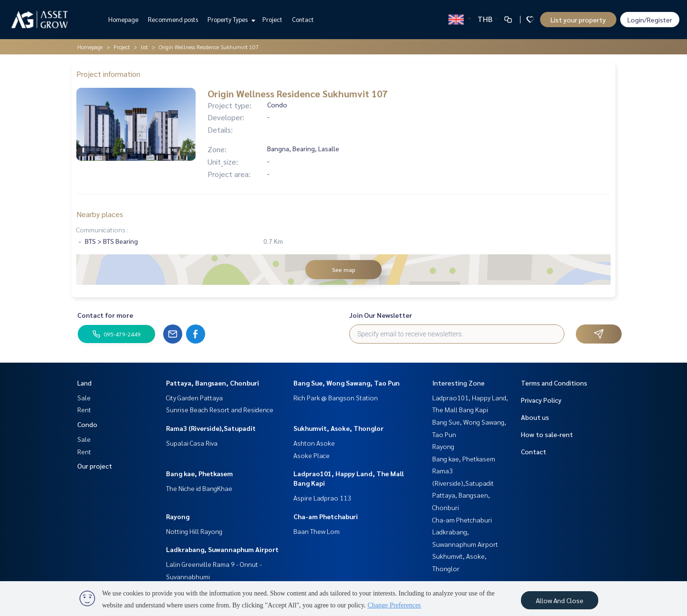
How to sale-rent (547, 434)
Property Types (230, 19)
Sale (84, 397)
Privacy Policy (541, 400)
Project (272, 19)
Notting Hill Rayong (194, 531)
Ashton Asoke (314, 443)
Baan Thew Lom (317, 531)
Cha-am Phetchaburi (326, 516)
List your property (578, 20)
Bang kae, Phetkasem (199, 473)
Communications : (102, 230)
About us (535, 417)
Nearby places (100, 214)
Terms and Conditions (554, 383)
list (144, 47)
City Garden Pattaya (194, 397)
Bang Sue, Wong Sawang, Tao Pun (347, 383)
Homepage (123, 19)
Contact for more (105, 315)
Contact (303, 19)
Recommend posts (173, 19)
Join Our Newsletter (381, 315)
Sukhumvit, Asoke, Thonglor (338, 428)
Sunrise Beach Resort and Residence (220, 409)
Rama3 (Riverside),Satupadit (211, 428)
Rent (84, 409)
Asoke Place (312, 455)
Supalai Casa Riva (192, 443)
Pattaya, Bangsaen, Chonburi (213, 383)
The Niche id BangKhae (199, 488)
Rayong (178, 516)
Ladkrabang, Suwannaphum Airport (222, 549)
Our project (95, 466)
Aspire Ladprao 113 (322, 498)
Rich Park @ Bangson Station (336, 397)
